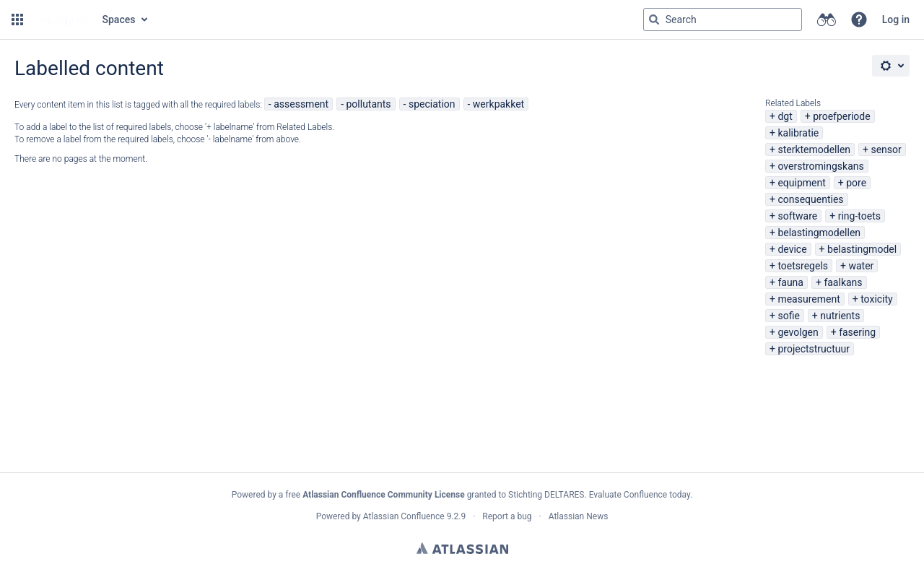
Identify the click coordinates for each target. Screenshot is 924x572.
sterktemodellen (814, 149)
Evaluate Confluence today (640, 495)
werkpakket (498, 104)
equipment (801, 183)
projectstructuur (814, 349)
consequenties (810, 199)
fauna (790, 282)
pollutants (368, 104)
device (792, 249)
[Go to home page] (61, 19)
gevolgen (798, 332)
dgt (785, 116)
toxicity (877, 299)
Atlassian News (579, 516)
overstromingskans (820, 166)
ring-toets (859, 216)
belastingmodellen (819, 233)
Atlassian (462, 548)
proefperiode (841, 116)
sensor (886, 149)
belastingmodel (862, 249)
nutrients (840, 316)
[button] (17, 19)
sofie (788, 316)
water (861, 266)
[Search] (654, 19)
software (797, 216)
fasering (857, 332)
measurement (808, 299)
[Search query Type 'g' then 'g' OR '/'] (723, 19)
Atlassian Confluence (404, 516)
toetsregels (803, 266)
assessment (301, 104)
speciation (432, 104)
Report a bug (507, 516)
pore (856, 183)
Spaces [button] (119, 19)
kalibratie (798, 133)
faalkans (843, 282)
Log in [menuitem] (896, 19)
